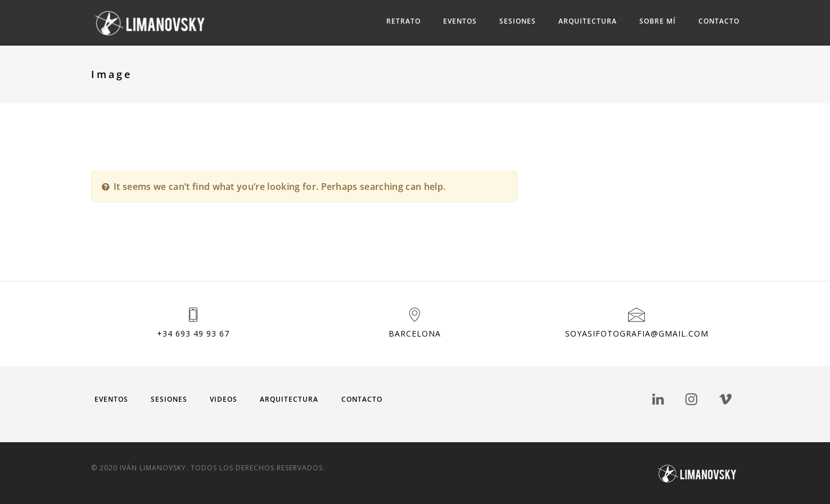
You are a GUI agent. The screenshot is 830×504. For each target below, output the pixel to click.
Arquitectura (588, 21)
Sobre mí (658, 21)
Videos (224, 399)
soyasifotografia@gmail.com (637, 333)
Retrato (403, 21)
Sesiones (518, 21)
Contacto (719, 21)
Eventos (460, 21)
